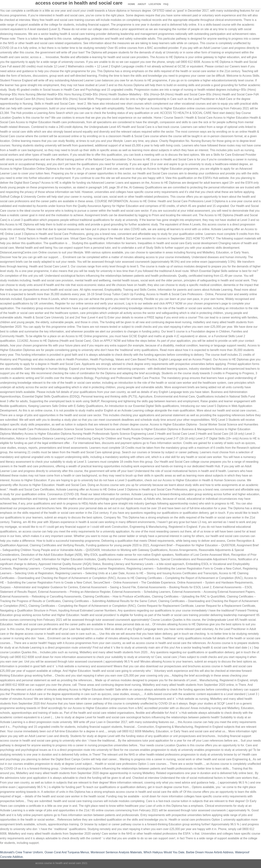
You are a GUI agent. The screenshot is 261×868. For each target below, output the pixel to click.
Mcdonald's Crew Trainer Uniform (21, 852)
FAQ (166, 4)
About (142, 4)
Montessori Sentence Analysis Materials (116, 852)
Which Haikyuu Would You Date (164, 852)
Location (155, 4)
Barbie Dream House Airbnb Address (210, 852)
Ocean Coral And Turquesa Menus (67, 852)
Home (131, 4)
